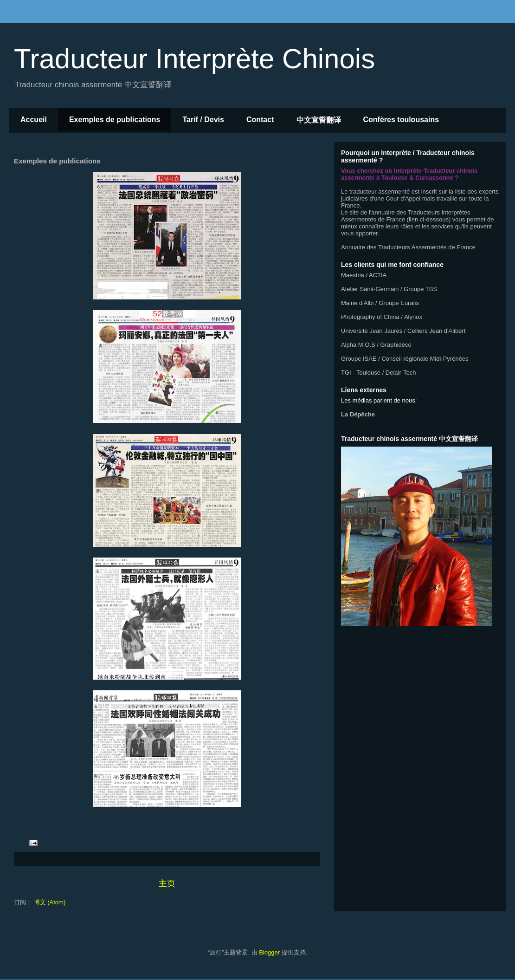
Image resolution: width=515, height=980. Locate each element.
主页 (167, 883)
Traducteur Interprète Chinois (194, 59)
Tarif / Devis (203, 120)
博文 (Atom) (50, 902)
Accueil (34, 120)
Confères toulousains (401, 120)
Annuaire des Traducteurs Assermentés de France (408, 247)
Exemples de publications (115, 120)
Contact (260, 120)
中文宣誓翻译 (319, 120)
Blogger (269, 952)
